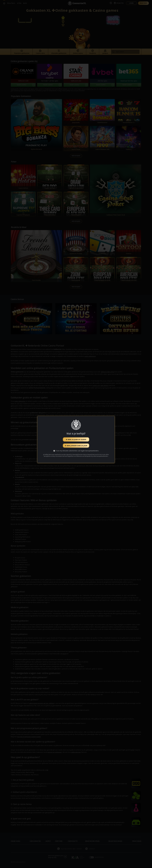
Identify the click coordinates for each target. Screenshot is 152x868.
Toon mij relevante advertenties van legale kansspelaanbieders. (77, 451)
